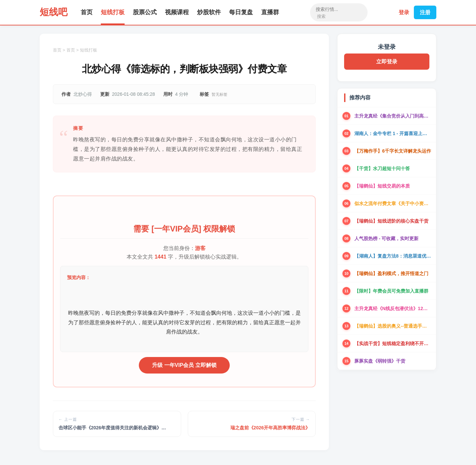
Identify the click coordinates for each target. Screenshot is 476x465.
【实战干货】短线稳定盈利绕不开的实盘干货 (393, 343)
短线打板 (113, 12)
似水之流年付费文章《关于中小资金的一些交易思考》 (393, 203)
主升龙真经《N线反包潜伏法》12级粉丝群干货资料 (393, 308)
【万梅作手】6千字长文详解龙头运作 (393, 151)
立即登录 (387, 62)
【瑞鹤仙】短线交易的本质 (382, 186)
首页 (87, 12)
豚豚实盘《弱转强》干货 (380, 361)
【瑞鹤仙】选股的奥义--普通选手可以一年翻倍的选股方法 (393, 326)
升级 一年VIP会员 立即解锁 (184, 365)
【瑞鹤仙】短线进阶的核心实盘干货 (391, 221)
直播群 (270, 12)
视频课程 (177, 12)
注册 (425, 12)
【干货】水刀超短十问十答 (382, 168)
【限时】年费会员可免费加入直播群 (391, 291)
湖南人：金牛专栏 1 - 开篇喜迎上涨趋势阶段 (393, 133)
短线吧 (54, 12)
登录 (404, 12)
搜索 (321, 16)
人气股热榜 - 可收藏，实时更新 (386, 238)
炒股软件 (209, 12)
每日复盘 (241, 12)
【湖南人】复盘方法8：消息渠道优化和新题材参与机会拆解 (393, 256)
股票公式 (145, 12)
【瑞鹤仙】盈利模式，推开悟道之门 (391, 273)
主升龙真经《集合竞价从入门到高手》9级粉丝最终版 (393, 116)
